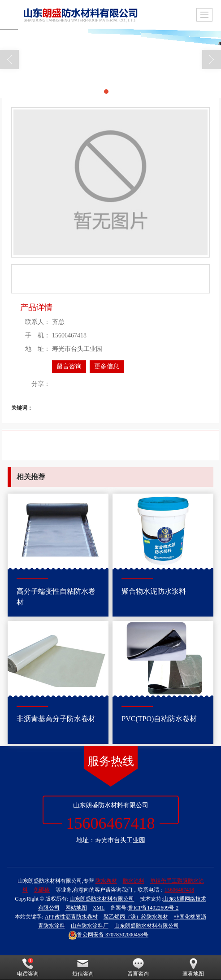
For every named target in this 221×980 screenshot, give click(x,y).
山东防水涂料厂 (90, 926)
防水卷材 (106, 881)
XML (99, 908)
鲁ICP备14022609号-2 (154, 908)
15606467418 (179, 890)
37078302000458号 (108, 935)
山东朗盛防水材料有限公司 (102, 899)
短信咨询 (83, 967)
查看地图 (193, 967)
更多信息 (107, 366)
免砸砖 (42, 890)
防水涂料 (134, 881)
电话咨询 (28, 967)
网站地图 (76, 908)
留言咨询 (69, 366)
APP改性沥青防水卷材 (71, 917)
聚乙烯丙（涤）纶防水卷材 (136, 917)
